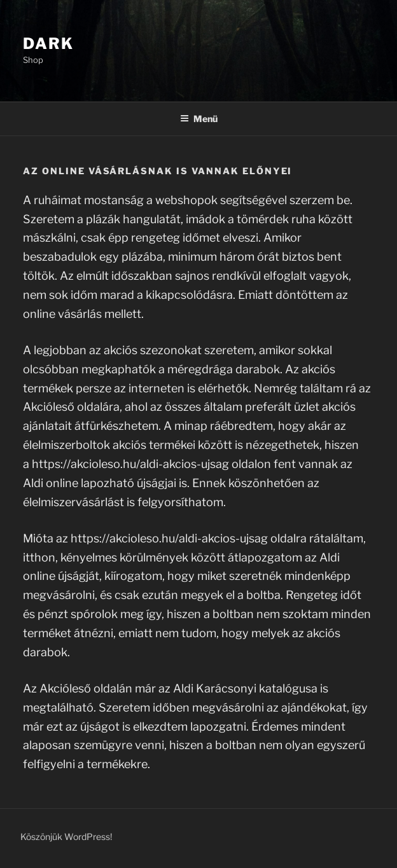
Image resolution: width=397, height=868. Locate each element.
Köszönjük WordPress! (66, 837)
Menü (199, 119)
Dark (48, 44)
